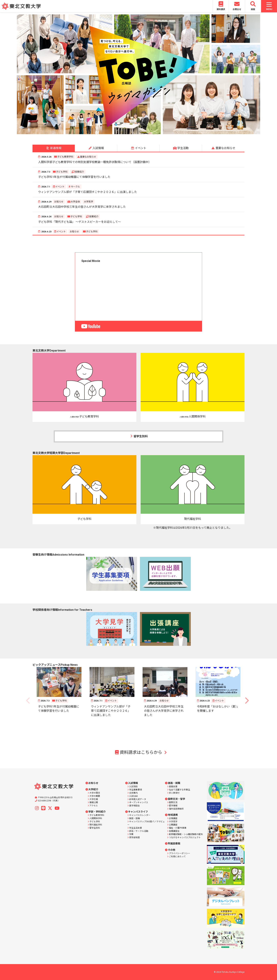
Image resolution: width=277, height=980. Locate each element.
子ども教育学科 (65, 157)
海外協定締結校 (176, 809)
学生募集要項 (135, 790)
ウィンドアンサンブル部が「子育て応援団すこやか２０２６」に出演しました (88, 192)
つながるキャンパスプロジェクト (185, 837)
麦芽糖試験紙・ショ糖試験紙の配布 (186, 834)
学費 (131, 834)
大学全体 (75, 202)
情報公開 (94, 802)
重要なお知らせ (88, 157)
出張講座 (173, 818)
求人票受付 (174, 793)
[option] (138, 74)
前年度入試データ (138, 799)
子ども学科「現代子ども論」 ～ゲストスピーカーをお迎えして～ (79, 222)
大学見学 (89, 202)
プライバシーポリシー (179, 853)
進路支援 (173, 787)
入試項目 (133, 787)
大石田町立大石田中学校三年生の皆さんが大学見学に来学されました (82, 207)
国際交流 (173, 802)
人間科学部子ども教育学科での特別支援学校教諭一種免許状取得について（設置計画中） (95, 162)
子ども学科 (62, 172)
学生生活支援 (135, 828)
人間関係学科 (96, 818)
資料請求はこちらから (139, 752)
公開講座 (173, 825)
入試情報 (133, 783)
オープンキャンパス (139, 802)
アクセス (94, 806)
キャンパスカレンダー (140, 815)
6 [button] (146, 133)
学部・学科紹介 (97, 812)
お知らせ (59, 202)
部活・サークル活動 (139, 831)
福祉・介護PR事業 (178, 828)
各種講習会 (174, 831)
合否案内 (133, 793)
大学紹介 (93, 789)
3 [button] (131, 133)
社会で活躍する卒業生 (179, 790)
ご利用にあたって (177, 857)
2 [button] (125, 133)
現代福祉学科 (96, 825)
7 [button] (152, 133)
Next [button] (256, 74)
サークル (75, 187)
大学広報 (94, 799)
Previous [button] (21, 74)
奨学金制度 (134, 837)
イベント (60, 187)
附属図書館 (174, 843)
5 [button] (141, 133)
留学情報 (173, 806)
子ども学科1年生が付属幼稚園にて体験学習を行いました (74, 177)
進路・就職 (174, 783)
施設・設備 (134, 818)
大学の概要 (95, 796)
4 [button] (136, 133)
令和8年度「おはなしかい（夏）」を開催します (218, 709)
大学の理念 (95, 793)
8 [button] (157, 133)
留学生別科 (138, 436)
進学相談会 (134, 806)
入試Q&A (133, 796)
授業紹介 (79, 172)
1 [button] (120, 133)
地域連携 (173, 815)
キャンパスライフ (138, 812)
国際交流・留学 (176, 799)
